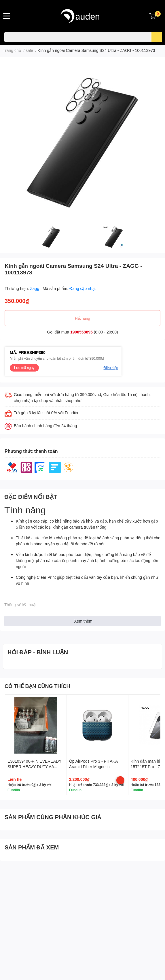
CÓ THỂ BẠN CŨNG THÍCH (37, 686)
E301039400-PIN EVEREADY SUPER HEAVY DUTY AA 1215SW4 (34, 767)
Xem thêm (83, 621)
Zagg (35, 288)
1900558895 (81, 332)
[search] (157, 37)
